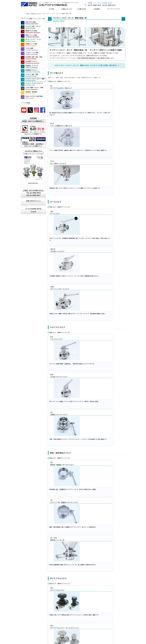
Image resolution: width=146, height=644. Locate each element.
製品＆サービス (35, 618)
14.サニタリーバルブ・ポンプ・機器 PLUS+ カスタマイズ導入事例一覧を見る (86, 65)
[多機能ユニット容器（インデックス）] (33, 45)
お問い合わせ (82, 9)
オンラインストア (114, 9)
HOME (52, 9)
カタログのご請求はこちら (33, 151)
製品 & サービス (67, 9)
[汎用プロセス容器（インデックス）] (33, 23)
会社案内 (97, 9)
